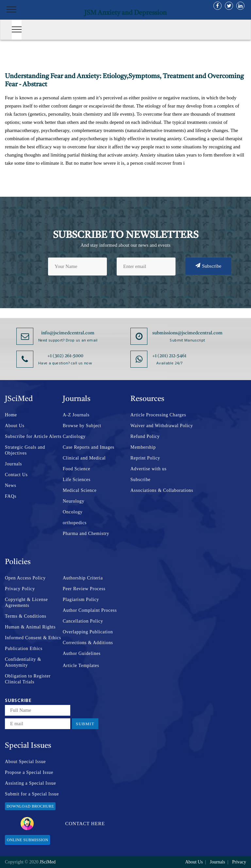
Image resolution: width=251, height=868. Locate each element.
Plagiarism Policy (81, 600)
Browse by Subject (82, 426)
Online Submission (27, 840)
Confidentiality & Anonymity (23, 662)
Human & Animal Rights (30, 627)
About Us (15, 426)
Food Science (76, 469)
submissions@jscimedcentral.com (187, 333)
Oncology (73, 512)
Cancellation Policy (83, 621)
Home (11, 415)
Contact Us (16, 475)
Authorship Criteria (83, 578)
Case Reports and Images (89, 447)
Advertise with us (149, 469)
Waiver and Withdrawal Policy (162, 426)
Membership (143, 447)
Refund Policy (145, 436)
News (11, 485)
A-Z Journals (76, 415)
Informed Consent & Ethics (33, 638)
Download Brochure (30, 806)
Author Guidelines (82, 653)
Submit (85, 724)
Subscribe (208, 266)
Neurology (74, 501)
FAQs (11, 496)
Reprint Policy (145, 458)
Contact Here (63, 824)
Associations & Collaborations (162, 490)
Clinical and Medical (84, 458)
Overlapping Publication (88, 632)
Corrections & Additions (88, 643)
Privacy (239, 862)
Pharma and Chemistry (86, 534)
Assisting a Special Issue (30, 783)
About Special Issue (25, 762)
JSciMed (48, 862)
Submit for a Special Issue (32, 794)
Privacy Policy (20, 589)
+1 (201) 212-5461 (169, 356)
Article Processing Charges (158, 415)
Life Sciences (77, 480)
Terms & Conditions (26, 616)
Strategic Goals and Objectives (25, 450)
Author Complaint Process (90, 610)
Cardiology (74, 436)
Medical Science (80, 490)
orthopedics (75, 523)
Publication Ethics (24, 649)
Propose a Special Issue (29, 772)
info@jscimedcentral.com (68, 333)
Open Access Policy (25, 578)
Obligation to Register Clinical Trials (28, 679)
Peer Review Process (84, 589)
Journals (13, 464)
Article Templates (81, 666)
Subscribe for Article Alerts (33, 436)
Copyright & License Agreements (26, 602)
